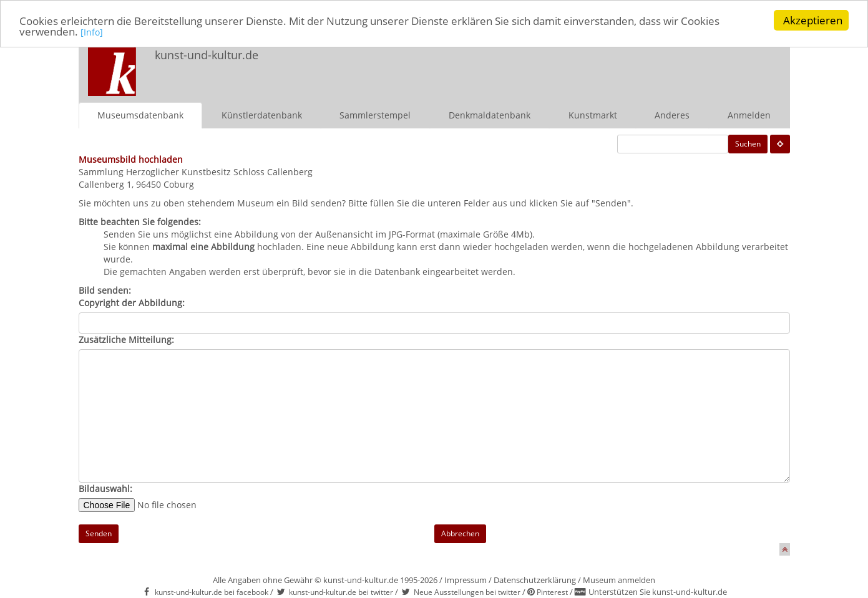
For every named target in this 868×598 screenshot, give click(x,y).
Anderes (672, 114)
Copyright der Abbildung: (132, 302)
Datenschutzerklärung (535, 579)
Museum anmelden (619, 579)
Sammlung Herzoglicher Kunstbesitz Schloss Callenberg (196, 171)
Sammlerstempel (375, 114)
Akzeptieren (813, 20)
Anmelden (749, 114)
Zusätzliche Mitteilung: (126, 339)
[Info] (92, 32)
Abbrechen (460, 533)
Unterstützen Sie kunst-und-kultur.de (658, 592)
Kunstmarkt (593, 114)
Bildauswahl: (105, 488)
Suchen (748, 143)
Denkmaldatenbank (490, 114)
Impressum (466, 579)
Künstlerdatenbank (262, 114)
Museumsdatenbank (140, 114)
